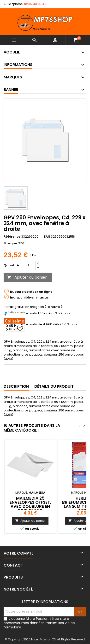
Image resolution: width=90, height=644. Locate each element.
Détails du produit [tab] (54, 386)
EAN (47, 237)
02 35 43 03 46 (35, 4)
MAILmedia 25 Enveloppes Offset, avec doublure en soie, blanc (30, 504)
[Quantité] (28, 265)
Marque (10, 243)
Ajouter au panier (27, 277)
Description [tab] (16, 386)
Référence (12, 237)
